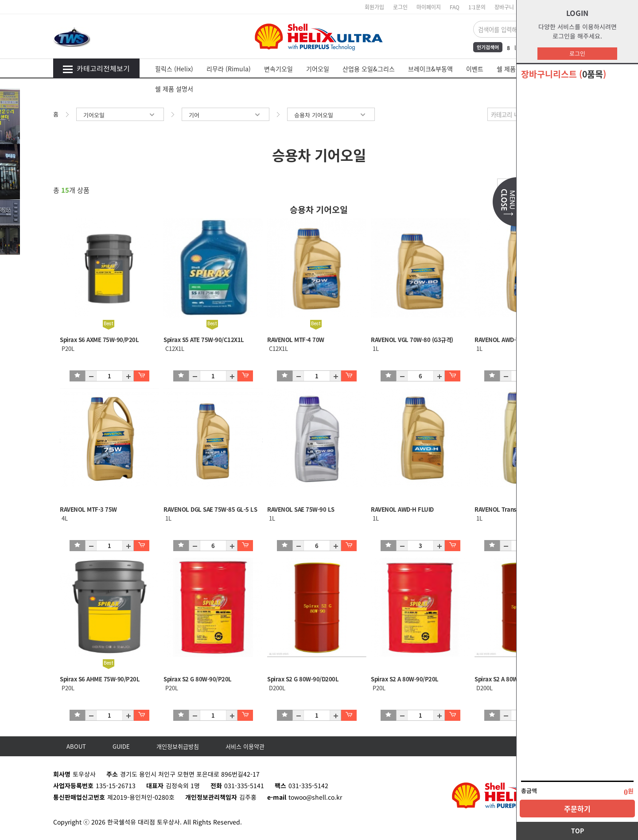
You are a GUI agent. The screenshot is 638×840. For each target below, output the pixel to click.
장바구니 (504, 7)
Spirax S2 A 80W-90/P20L (405, 679)
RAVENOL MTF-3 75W (88, 509)
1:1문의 (477, 7)
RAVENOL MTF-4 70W (296, 340)
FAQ (455, 7)
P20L (67, 348)
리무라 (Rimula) (229, 69)
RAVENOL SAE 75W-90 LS (301, 509)
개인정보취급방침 (178, 746)
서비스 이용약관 (245, 746)
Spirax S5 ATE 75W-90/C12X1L (204, 340)
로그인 (577, 53)
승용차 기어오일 (331, 115)
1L (375, 348)
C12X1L (174, 348)
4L (64, 518)
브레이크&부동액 (430, 69)
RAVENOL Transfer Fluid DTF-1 (515, 509)
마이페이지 (429, 7)
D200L (276, 688)
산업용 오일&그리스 (369, 69)
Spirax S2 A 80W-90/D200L (510, 679)
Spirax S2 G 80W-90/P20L (198, 679)
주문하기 (577, 809)
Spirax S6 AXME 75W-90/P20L (99, 340)
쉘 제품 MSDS (515, 69)
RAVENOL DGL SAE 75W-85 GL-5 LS (210, 509)
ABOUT (76, 746)
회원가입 (374, 7)
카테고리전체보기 (96, 68)
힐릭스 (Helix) (174, 69)
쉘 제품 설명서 (174, 89)
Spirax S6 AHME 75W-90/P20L (100, 679)
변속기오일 (278, 69)
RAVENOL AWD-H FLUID (402, 509)
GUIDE (121, 746)
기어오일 (318, 69)
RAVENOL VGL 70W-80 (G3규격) (412, 340)
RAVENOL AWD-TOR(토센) (508, 340)
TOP (578, 831)
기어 (226, 115)
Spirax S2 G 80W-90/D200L (303, 679)
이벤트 (475, 69)
